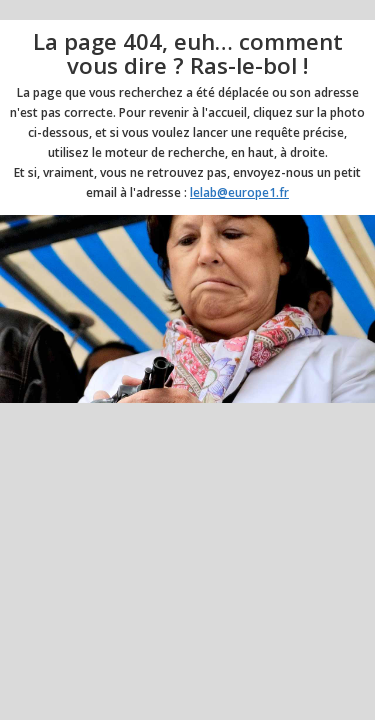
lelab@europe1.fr (239, 192)
